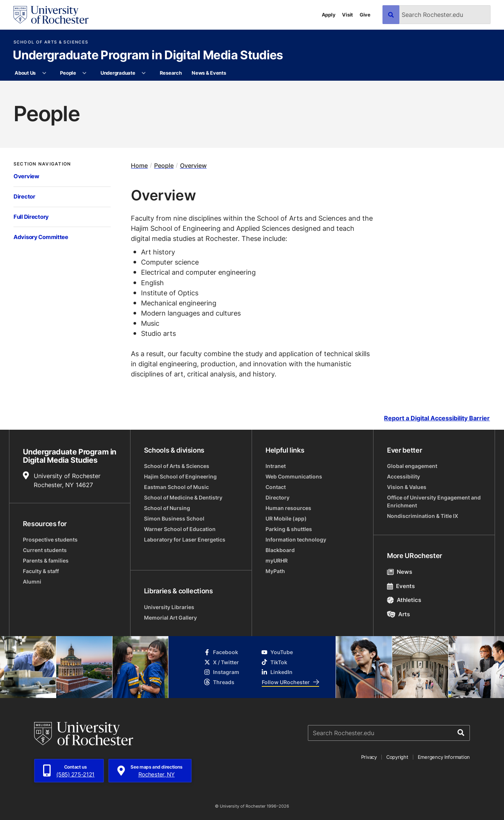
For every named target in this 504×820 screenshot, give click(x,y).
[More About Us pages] (44, 73)
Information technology (296, 539)
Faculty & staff (41, 571)
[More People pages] (85, 73)
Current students (45, 550)
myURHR (277, 560)
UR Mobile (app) (286, 518)
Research (171, 73)
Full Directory (31, 217)
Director (24, 196)
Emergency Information (444, 757)
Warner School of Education (180, 529)
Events (401, 586)
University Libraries (169, 607)
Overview (26, 176)
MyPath (275, 571)
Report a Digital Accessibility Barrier (437, 418)
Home (139, 166)
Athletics (404, 600)
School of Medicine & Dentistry (183, 497)
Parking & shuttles (289, 529)
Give (365, 15)
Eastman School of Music (176, 487)
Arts (398, 614)
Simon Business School (174, 518)
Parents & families (46, 560)
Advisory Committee (41, 237)
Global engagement (412, 466)
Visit (347, 15)
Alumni (32, 582)
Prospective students (50, 539)
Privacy (369, 757)
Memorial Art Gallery (170, 618)
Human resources (288, 508)
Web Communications (294, 476)
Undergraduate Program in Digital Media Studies (148, 56)
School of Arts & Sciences (51, 42)
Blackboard (280, 550)
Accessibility (403, 476)
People (68, 73)
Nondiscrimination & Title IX (423, 516)
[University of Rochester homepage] (51, 15)
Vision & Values (407, 487)
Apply (329, 15)
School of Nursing (167, 508)
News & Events (209, 73)
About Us (25, 73)
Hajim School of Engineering (180, 476)
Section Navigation (42, 164)
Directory (277, 497)
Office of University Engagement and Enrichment (434, 501)
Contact (276, 487)
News (400, 572)
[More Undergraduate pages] (144, 73)
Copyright (397, 757)
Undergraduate (118, 73)
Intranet (276, 466)
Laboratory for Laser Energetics (185, 539)
